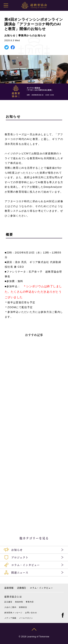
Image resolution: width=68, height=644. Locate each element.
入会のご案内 (10, 607)
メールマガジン (26, 618)
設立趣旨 (8, 602)
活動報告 (22, 588)
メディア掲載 (10, 618)
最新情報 (9, 588)
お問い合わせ (31, 613)
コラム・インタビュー (41, 588)
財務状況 (23, 607)
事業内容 (30, 602)
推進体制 (19, 602)
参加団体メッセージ (13, 613)
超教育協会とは (13, 597)
